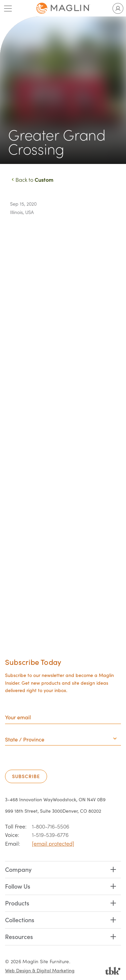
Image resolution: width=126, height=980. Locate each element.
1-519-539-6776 (50, 835)
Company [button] (18, 869)
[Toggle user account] (118, 8)
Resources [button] (19, 936)
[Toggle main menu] (8, 8)
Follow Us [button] (18, 886)
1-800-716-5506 (51, 826)
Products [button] (17, 903)
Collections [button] (20, 920)
